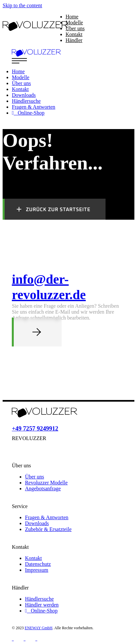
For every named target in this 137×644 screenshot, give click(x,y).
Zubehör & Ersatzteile (48, 529)
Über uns (34, 477)
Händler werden (42, 605)
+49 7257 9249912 (35, 428)
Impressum (37, 570)
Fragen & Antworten (47, 517)
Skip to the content (22, 5)
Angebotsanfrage (43, 489)
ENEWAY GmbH (39, 628)
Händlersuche (39, 599)
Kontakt (33, 558)
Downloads (37, 523)
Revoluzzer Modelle (46, 483)
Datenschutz (38, 564)
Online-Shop (41, 611)
